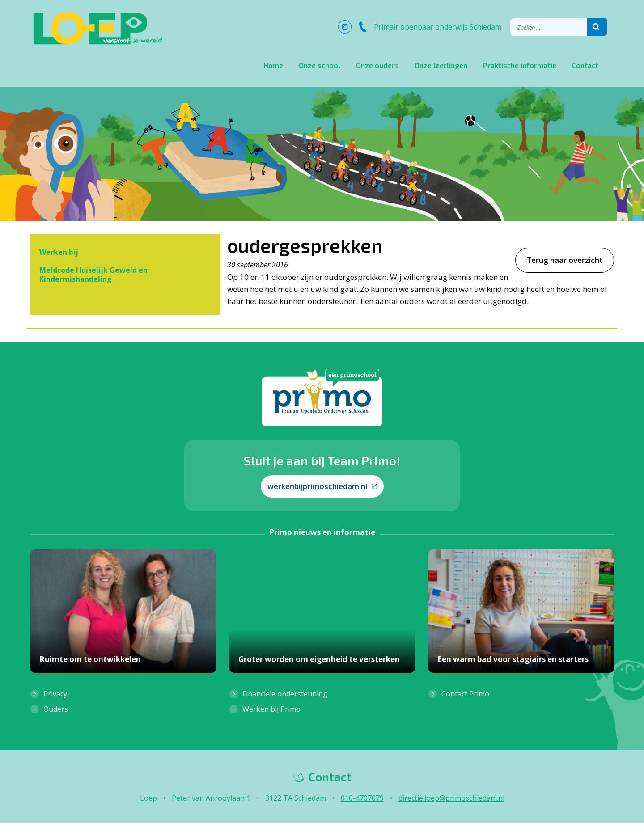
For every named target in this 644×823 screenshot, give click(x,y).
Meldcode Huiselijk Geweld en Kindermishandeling (93, 274)
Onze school (320, 65)
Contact (585, 65)
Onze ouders (377, 65)
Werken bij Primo (271, 709)
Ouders (56, 709)
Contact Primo (465, 694)
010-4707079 (362, 798)
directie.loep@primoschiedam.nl (451, 798)
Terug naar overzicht (565, 260)
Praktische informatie (520, 65)
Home (273, 65)
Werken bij (59, 252)
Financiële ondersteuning (285, 694)
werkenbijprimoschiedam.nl (322, 486)
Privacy (55, 694)
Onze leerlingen (441, 65)
